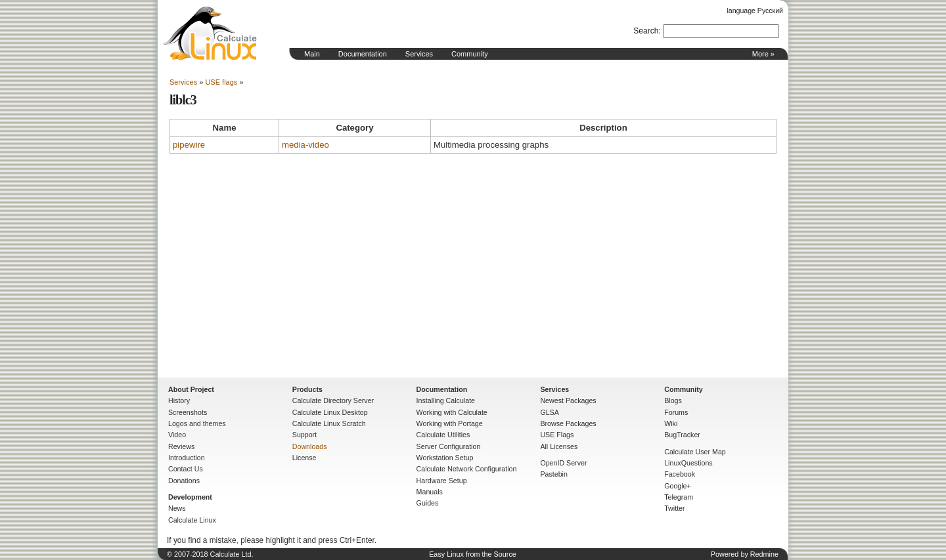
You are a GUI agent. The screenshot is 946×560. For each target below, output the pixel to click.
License (304, 458)
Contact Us (186, 469)
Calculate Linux (192, 520)
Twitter (674, 508)
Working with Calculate (452, 412)
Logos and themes (197, 423)
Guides (428, 503)
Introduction (187, 458)
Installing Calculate (446, 400)
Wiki (671, 423)
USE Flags (557, 435)
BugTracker (682, 435)
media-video (305, 145)
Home (210, 33)
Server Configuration (449, 446)
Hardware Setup (442, 481)
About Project (191, 389)
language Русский (755, 11)
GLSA (549, 412)
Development (190, 497)
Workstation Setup (445, 458)
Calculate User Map (695, 452)
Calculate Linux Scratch (329, 423)
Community (470, 54)
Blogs (673, 400)
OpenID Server (563, 463)
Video (177, 435)
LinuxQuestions (688, 463)
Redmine (764, 554)
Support (304, 435)
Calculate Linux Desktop (330, 412)
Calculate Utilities (443, 435)
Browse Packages (568, 423)
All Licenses (559, 446)
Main (312, 54)
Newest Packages (568, 400)
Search (646, 31)
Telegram (679, 497)
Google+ (678, 486)
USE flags (221, 82)
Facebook (680, 474)
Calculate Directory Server (333, 400)
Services (419, 54)
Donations (184, 481)
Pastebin (553, 474)
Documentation (363, 54)
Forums (676, 412)
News (177, 508)
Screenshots (188, 412)
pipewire (189, 145)
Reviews (181, 446)
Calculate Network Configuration (467, 469)
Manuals (430, 492)
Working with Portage (450, 423)
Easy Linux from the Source (473, 554)
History (179, 400)
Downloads (310, 446)
